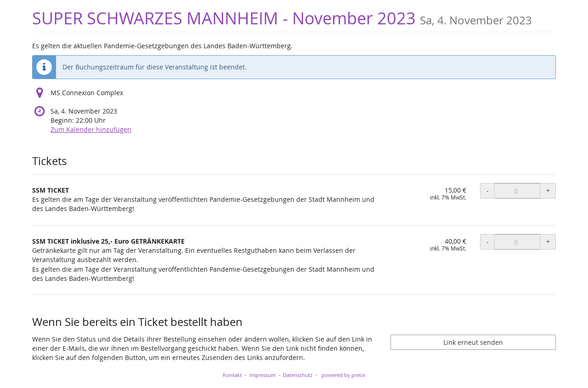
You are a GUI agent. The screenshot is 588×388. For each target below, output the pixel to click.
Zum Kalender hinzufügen (91, 129)
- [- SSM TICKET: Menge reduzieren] (488, 191)
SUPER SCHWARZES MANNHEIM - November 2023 (282, 18)
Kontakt (232, 375)
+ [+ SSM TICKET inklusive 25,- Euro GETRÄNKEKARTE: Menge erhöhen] (548, 242)
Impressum (263, 375)
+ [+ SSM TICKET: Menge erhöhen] (548, 191)
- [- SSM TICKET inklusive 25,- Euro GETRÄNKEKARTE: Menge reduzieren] (488, 242)
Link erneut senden (473, 342)
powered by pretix (343, 375)
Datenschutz (298, 375)
